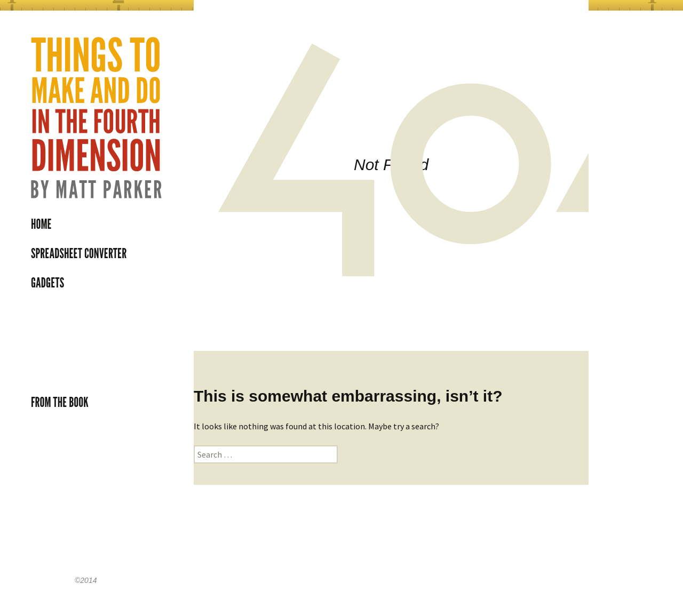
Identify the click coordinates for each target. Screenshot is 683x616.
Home (41, 224)
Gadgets (47, 283)
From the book (60, 402)
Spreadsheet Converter (79, 253)
